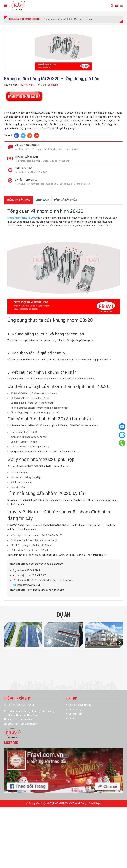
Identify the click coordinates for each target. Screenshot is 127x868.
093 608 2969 (33, 570)
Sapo (98, 803)
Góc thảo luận (75, 714)
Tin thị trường (75, 709)
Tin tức (72, 718)
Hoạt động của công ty (80, 705)
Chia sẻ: (8, 136)
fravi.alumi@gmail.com (26, 724)
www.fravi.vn (33, 585)
